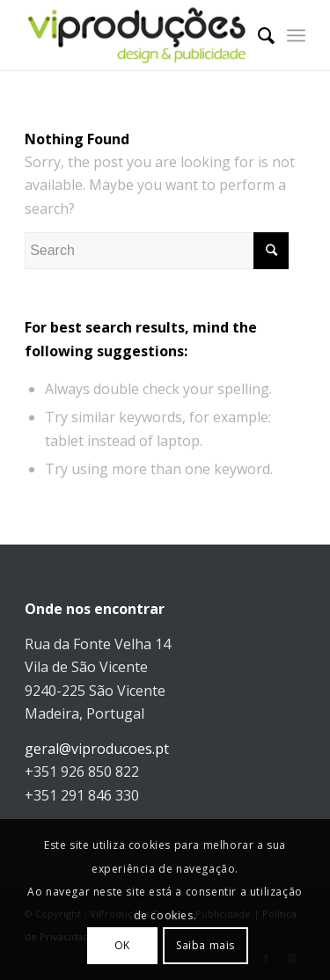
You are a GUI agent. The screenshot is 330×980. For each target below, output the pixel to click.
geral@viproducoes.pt (97, 749)
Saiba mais (205, 945)
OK (122, 945)
